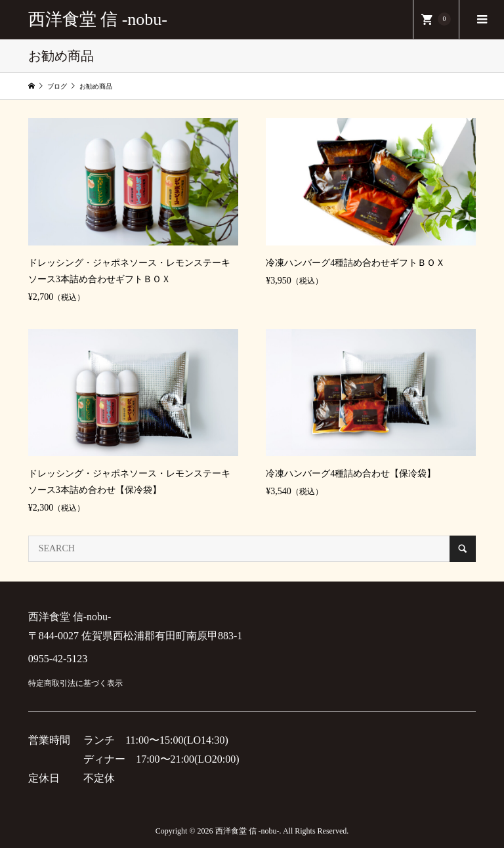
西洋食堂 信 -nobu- (98, 19)
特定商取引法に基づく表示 (75, 683)
